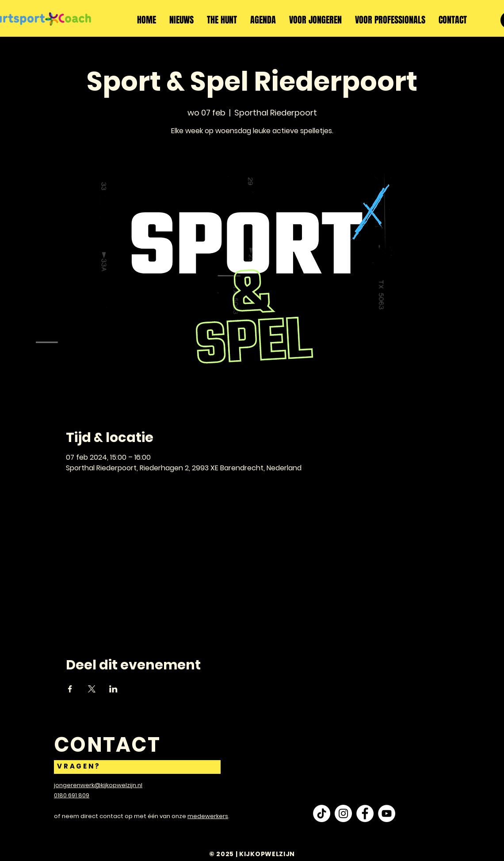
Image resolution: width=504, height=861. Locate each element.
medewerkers (208, 816)
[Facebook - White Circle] (365, 813)
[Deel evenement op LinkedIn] (113, 689)
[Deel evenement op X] (92, 689)
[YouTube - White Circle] (387, 813)
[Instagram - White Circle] (343, 813)
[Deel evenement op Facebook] (70, 689)
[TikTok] (322, 813)
